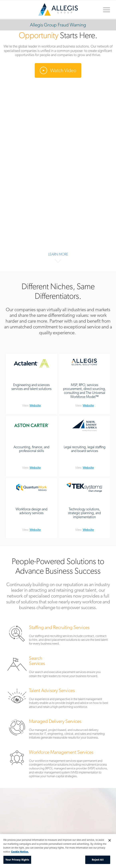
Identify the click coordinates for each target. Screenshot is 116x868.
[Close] (110, 840)
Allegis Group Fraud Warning (58, 25)
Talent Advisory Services (58, 699)
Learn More (58, 254)
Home (58, 9)
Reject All (98, 860)
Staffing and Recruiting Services (58, 636)
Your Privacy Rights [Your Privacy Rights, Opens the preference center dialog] (17, 860)
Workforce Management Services (58, 765)
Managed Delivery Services (58, 730)
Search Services (58, 668)
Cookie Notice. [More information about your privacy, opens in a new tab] (20, 852)
